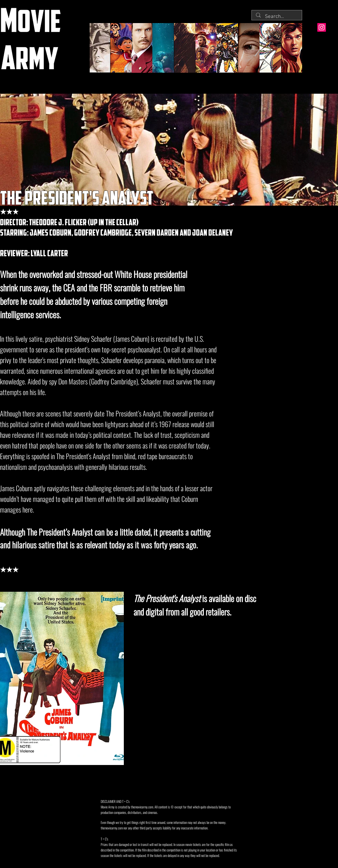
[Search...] (276, 17)
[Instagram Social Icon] (322, 27)
